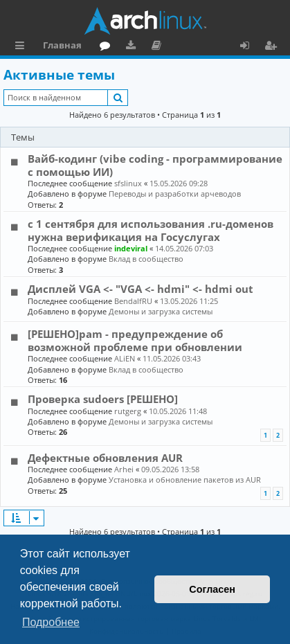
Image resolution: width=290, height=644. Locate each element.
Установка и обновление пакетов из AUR (185, 480)
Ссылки (22, 47)
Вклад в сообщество (146, 259)
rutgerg (128, 411)
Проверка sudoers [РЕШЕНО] (103, 399)
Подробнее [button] (51, 622)
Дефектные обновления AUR (105, 458)
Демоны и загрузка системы (161, 311)
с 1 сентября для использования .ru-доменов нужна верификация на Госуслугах (151, 230)
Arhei (124, 469)
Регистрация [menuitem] (273, 47)
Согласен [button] (212, 589)
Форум (108, 47)
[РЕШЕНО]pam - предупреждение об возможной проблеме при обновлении (135, 340)
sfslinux (128, 183)
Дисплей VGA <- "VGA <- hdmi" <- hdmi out (141, 289)
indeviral (131, 248)
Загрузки (133, 47)
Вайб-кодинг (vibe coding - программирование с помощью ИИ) (155, 165)
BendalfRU (133, 301)
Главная (62, 45)
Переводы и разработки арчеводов (175, 194)
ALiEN (125, 358)
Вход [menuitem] (250, 47)
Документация (159, 47)
